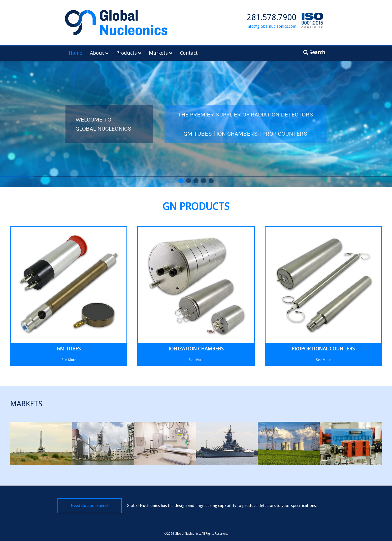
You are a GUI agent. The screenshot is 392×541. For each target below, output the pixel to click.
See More (69, 359)
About (97, 53)
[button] (181, 181)
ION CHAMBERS (269, 134)
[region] (196, 124)
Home (76, 53)
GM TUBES (229, 134)
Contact (189, 53)
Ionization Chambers (196, 349)
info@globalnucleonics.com (271, 26)
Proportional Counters (323, 349)
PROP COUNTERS (316, 134)
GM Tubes (69, 349)
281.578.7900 (272, 17)
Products (126, 53)
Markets (158, 53)
